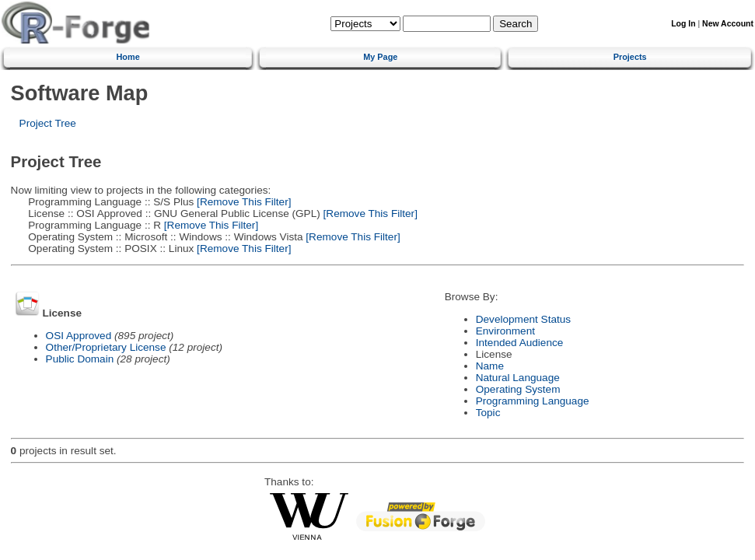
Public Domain (80, 359)
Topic (488, 413)
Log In (683, 24)
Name (490, 366)
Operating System (518, 389)
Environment (505, 331)
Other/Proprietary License (106, 347)
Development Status (523, 319)
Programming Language (533, 401)
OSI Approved (79, 336)
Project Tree (48, 123)
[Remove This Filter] (242, 202)
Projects (630, 57)
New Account (728, 24)
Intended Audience (520, 343)
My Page (380, 57)
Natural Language (518, 378)
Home (128, 57)
